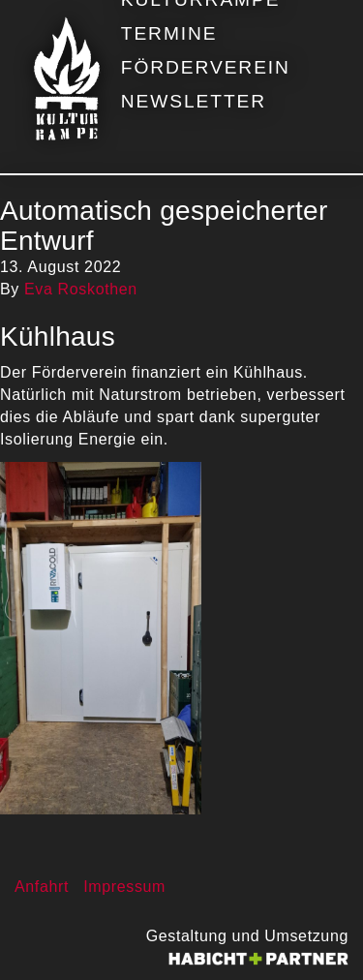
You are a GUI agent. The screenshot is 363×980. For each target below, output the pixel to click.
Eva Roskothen (81, 289)
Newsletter (194, 101)
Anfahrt (42, 887)
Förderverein (206, 67)
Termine (169, 33)
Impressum (124, 887)
